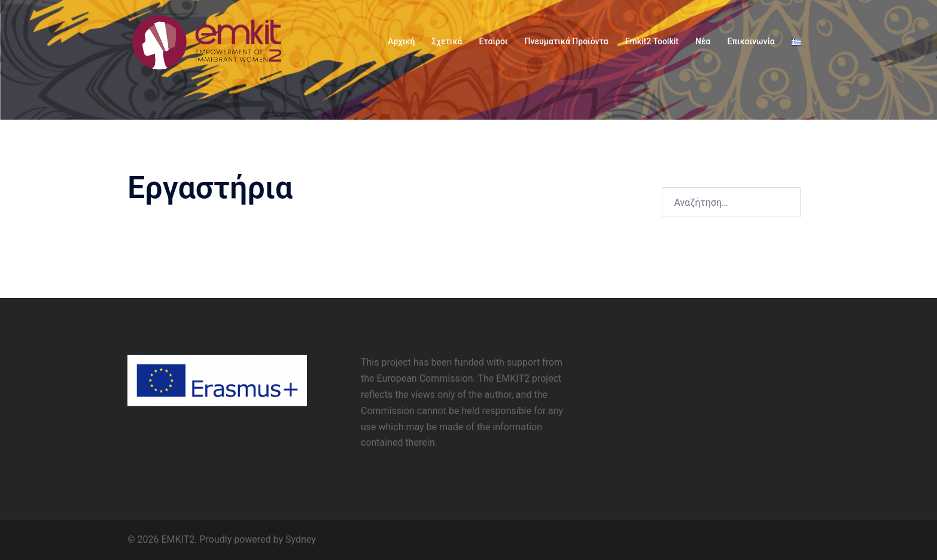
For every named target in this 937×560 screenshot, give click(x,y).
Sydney (301, 539)
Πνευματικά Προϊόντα (567, 41)
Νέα (703, 41)
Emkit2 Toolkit (652, 41)
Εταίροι (493, 41)
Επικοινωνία (752, 41)
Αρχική (401, 41)
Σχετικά (447, 41)
